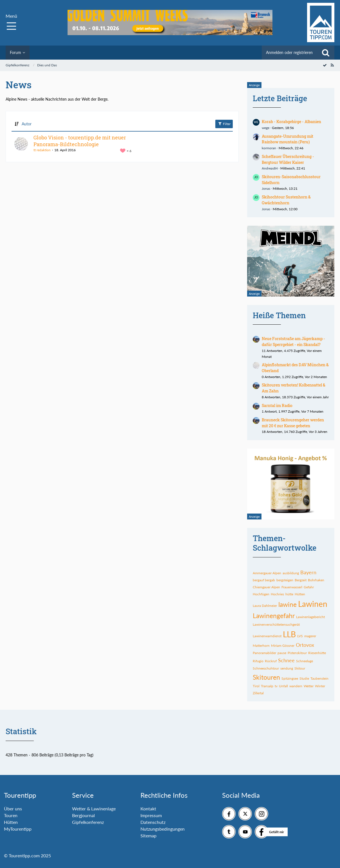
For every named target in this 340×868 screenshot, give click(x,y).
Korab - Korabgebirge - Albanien (291, 122)
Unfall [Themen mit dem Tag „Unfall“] (283, 686)
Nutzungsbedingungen (163, 829)
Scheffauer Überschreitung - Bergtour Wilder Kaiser (288, 159)
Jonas (266, 188)
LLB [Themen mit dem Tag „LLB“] (289, 634)
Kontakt (148, 809)
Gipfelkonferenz (88, 822)
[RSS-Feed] (332, 65)
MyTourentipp (18, 829)
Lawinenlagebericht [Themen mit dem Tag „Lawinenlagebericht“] (310, 617)
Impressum (151, 815)
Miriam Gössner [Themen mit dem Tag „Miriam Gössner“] (283, 646)
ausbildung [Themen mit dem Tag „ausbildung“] (291, 573)
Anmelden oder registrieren (289, 52)
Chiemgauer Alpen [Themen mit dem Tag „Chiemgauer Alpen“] (266, 587)
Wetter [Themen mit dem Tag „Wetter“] (309, 686)
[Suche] (326, 53)
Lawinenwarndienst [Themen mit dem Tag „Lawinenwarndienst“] (267, 636)
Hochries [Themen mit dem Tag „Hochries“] (277, 594)
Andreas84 (270, 168)
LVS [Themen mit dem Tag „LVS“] (300, 636)
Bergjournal (83, 815)
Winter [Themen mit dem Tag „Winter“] (320, 686)
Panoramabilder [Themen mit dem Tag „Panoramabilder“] (264, 653)
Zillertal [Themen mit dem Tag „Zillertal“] (258, 693)
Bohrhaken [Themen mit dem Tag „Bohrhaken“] (316, 580)
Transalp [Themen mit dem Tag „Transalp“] (267, 686)
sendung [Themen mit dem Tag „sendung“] (287, 668)
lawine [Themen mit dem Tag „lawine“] (288, 604)
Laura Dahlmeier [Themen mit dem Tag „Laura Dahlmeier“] (265, 606)
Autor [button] (27, 124)
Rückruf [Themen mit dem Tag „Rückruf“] (271, 661)
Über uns (13, 809)
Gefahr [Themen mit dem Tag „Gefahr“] (309, 587)
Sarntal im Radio (277, 405)
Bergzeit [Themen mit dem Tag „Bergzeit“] (301, 580)
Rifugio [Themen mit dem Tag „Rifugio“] (258, 661)
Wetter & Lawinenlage (94, 809)
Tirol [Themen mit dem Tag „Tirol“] (256, 686)
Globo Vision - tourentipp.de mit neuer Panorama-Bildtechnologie (80, 141)
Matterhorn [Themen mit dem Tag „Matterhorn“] (261, 646)
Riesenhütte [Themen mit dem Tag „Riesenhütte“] (317, 653)
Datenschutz (153, 822)
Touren (11, 815)
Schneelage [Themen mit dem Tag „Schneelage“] (305, 661)
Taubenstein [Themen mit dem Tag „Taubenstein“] (319, 678)
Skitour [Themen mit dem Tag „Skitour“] (300, 668)
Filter (224, 124)
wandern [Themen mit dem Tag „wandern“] (296, 686)
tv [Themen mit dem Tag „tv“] (276, 686)
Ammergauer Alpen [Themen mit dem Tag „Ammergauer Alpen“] (267, 573)
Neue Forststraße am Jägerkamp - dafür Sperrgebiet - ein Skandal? (293, 342)
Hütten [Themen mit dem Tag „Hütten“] (300, 594)
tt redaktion (42, 150)
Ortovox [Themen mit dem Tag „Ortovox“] (305, 645)
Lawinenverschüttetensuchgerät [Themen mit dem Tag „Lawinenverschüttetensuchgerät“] (276, 624)
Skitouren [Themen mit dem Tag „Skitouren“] (266, 677)
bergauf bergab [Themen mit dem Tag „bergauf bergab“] (264, 580)
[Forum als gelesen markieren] (325, 65)
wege (266, 128)
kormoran (269, 148)
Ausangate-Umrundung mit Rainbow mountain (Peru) (288, 139)
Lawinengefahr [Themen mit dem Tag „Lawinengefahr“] (274, 616)
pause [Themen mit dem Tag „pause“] (282, 653)
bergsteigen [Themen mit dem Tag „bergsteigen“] (285, 580)
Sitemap (148, 836)
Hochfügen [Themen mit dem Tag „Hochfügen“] (261, 594)
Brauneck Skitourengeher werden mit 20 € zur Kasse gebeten (293, 423)
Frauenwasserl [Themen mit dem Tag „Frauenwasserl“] (292, 587)
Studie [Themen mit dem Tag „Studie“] (304, 678)
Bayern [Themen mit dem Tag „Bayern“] (308, 572)
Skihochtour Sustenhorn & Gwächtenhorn (286, 200)
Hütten (11, 822)
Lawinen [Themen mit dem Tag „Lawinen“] (313, 604)
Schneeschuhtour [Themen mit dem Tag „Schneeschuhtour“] (266, 668)
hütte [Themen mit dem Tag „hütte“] (289, 594)
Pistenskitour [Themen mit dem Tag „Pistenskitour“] (297, 653)
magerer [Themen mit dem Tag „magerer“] (310, 636)
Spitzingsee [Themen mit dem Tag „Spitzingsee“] (290, 678)
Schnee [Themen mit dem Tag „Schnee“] (286, 660)
